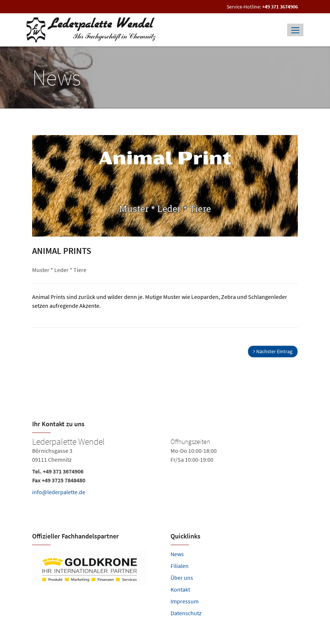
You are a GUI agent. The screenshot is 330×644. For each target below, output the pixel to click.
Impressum (185, 601)
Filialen (180, 566)
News (177, 554)
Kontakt (180, 589)
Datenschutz (186, 613)
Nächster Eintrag (273, 351)
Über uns (182, 578)
